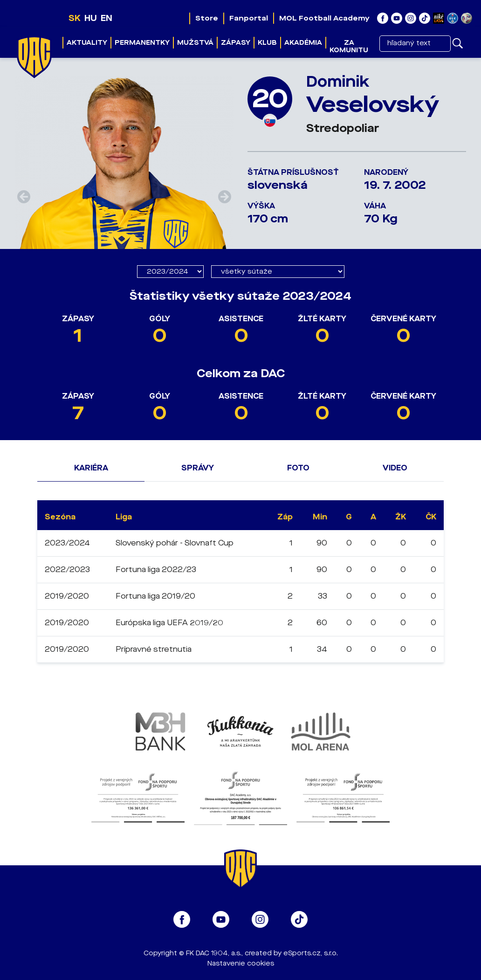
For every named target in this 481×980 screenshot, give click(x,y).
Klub (267, 43)
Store (207, 18)
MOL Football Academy (324, 18)
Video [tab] (395, 468)
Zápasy (236, 43)
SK (75, 18)
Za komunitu (349, 46)
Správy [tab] (198, 468)
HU (91, 18)
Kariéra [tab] (91, 468)
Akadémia (303, 43)
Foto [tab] (298, 468)
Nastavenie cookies (241, 963)
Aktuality (87, 43)
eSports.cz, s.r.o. (311, 953)
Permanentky (142, 43)
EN (107, 18)
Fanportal (249, 18)
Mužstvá (195, 43)
